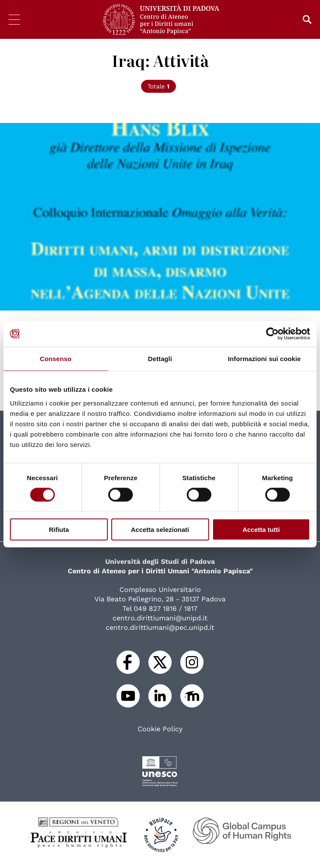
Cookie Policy (160, 729)
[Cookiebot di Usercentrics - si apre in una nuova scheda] (272, 334)
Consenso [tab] (55, 359)
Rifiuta (59, 529)
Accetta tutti (261, 529)
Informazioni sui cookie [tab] (265, 359)
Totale (158, 86)
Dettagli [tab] (160, 359)
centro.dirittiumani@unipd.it (160, 618)
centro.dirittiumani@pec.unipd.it (160, 627)
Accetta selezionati (160, 529)
